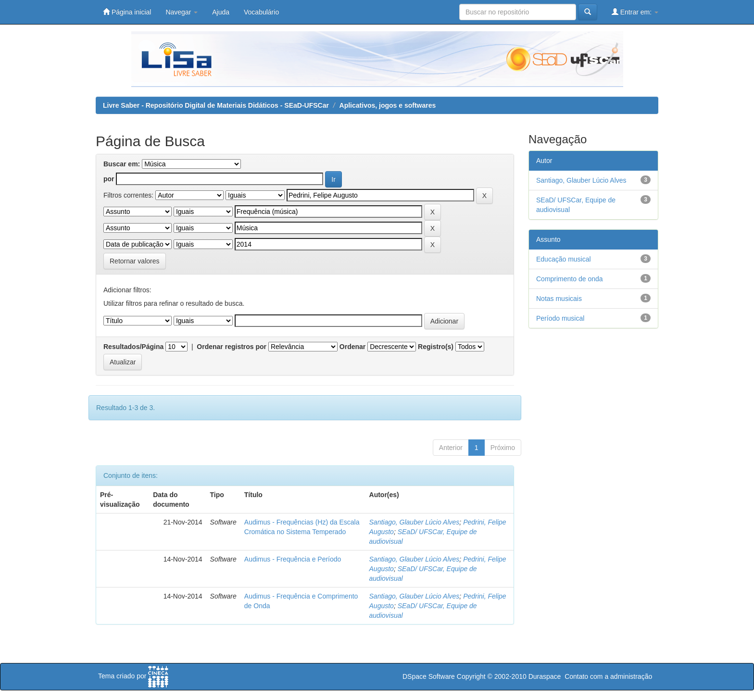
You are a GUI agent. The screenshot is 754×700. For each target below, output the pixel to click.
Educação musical (564, 259)
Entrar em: (635, 12)
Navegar (182, 12)
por (109, 179)
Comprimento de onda (570, 279)
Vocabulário (261, 12)
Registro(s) (436, 347)
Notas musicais (559, 299)
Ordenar (352, 347)
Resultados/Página (133, 347)
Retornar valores (135, 261)
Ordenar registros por (232, 347)
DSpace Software (429, 676)
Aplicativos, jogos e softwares (388, 105)
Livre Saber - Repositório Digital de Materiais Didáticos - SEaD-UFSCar (216, 105)
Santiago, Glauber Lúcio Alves (415, 522)
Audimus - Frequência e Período (293, 559)
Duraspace (545, 676)
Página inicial (127, 12)
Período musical (560, 318)
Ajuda (221, 12)
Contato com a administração (608, 676)
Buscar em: (122, 164)
